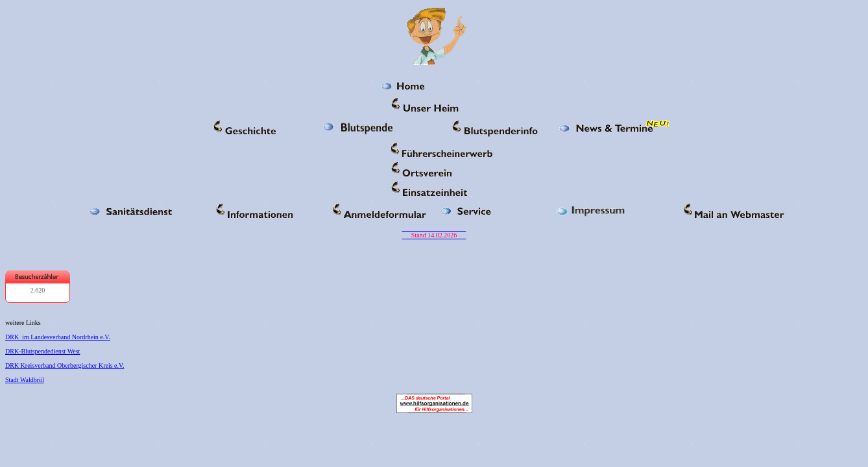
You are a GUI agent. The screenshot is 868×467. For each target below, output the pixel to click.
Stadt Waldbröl (25, 380)
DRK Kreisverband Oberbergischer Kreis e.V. (65, 365)
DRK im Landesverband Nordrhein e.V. (58, 337)
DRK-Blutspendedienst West (42, 351)
